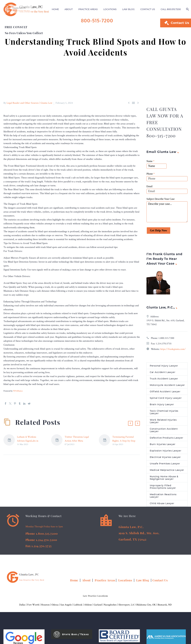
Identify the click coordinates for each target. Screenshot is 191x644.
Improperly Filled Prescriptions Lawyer (163, 488)
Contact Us (160, 582)
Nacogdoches (110, 606)
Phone (151, 175)
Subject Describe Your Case (161, 200)
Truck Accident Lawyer (164, 380)
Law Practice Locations (95, 597)
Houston (45, 606)
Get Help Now (159, 232)
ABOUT (69, 9)
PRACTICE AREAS (88, 9)
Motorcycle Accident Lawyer (167, 386)
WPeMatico (18, 392)
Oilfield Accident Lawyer (165, 393)
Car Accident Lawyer (163, 374)
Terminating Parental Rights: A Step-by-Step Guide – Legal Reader (124, 442)
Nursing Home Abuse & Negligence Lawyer (164, 479)
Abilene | (89, 606)
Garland (98, 606)
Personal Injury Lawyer (164, 367)
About (87, 582)
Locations (126, 582)
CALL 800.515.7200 (171, 9)
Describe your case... (167, 213)
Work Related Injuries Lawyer (163, 423)
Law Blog (143, 582)
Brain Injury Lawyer (162, 406)
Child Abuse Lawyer (162, 505)
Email (149, 188)
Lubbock (78, 606)
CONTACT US (148, 9)
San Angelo (66, 606)
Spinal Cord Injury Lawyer (166, 399)
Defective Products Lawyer (167, 439)
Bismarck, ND (165, 606)
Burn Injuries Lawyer (163, 446)
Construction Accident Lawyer (164, 431)
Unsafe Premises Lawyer (165, 465)
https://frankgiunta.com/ (173, 350)
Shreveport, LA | (127, 606)
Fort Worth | (34, 606)
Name (150, 163)
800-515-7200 (97, 20)
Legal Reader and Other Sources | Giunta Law (29, 104)
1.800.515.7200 (166, 339)
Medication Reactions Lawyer (163, 497)
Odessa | (56, 606)
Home (75, 582)
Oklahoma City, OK (146, 606)
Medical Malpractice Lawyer (167, 471)
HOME (55, 9)
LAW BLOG (128, 9)
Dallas (22, 606)
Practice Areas (105, 582)
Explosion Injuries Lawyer (166, 452)
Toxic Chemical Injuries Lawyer (164, 414)
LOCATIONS (110, 9)
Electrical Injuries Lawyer (165, 459)
